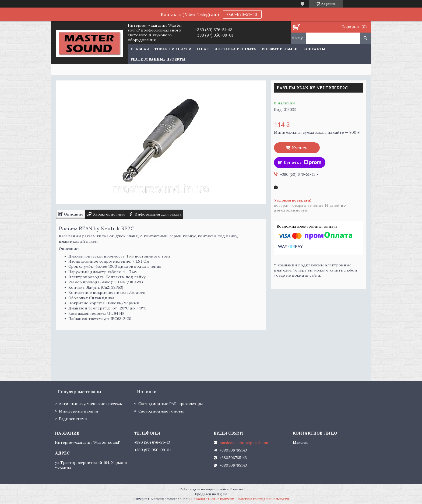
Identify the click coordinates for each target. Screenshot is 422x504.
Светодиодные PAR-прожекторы (171, 404)
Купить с (303, 163)
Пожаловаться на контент (212, 499)
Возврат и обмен (280, 49)
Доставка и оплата (235, 49)
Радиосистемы (73, 419)
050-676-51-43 (242, 14)
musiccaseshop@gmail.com (244, 443)
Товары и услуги (173, 49)
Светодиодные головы (161, 411)
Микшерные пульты (79, 411)
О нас (203, 49)
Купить (300, 148)
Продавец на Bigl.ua (211, 494)
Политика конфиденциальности (263, 499)
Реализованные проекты (158, 59)
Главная (140, 49)
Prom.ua (236, 489)
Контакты (314, 49)
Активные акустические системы (91, 404)
